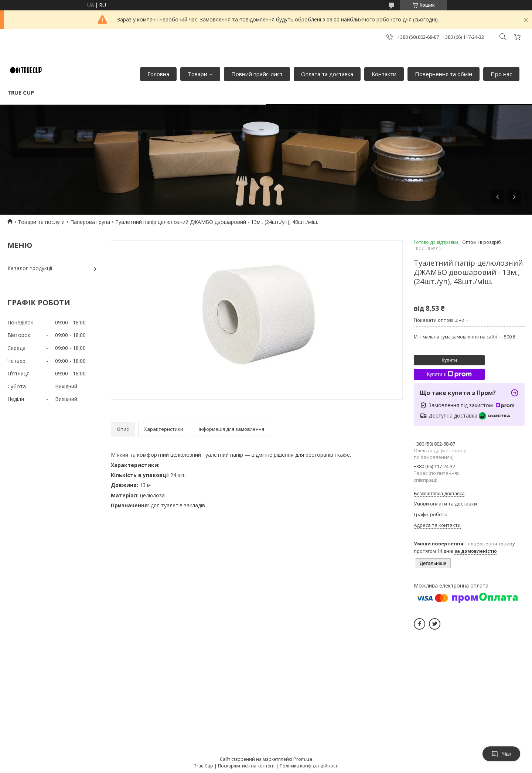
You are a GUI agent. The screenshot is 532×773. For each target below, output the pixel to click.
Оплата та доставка (327, 74)
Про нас (501, 74)
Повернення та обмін (444, 74)
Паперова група (90, 222)
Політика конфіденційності (309, 766)
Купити (449, 360)
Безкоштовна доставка (439, 493)
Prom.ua (303, 759)
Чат (501, 754)
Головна (158, 74)
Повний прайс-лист (257, 74)
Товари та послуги (41, 222)
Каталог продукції (30, 268)
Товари (197, 74)
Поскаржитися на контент (246, 766)
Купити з (449, 374)
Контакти (384, 74)
